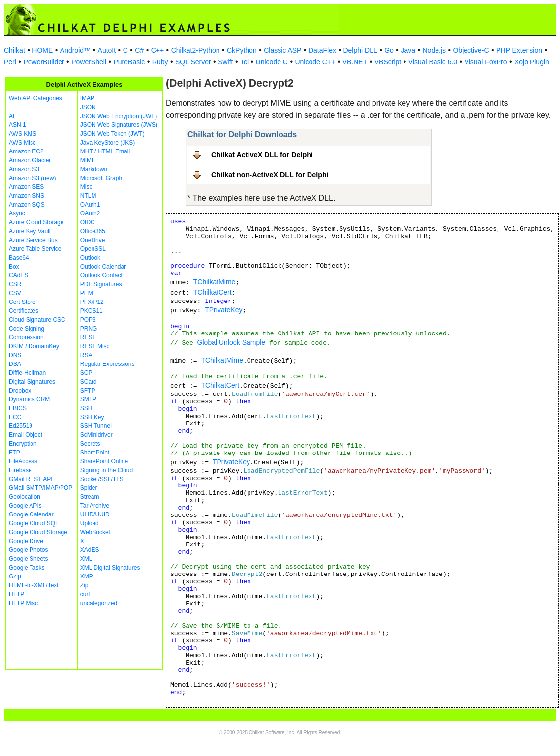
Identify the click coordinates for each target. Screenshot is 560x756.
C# (139, 50)
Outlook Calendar (103, 267)
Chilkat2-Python (196, 50)
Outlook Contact (101, 275)
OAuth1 (90, 205)
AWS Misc (22, 143)
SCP (86, 373)
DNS (15, 355)
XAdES (90, 550)
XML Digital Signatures (110, 568)
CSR (15, 284)
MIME (88, 160)
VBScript (388, 62)
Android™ (75, 50)
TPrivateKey (223, 310)
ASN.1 (17, 125)
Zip (84, 585)
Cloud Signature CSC (37, 320)
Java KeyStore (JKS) (108, 143)
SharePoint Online (104, 461)
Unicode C (272, 62)
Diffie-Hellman (27, 373)
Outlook (90, 258)
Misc (86, 187)
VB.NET (355, 62)
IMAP (87, 98)
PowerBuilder (44, 62)
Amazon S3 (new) (32, 178)
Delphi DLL (360, 50)
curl (85, 594)
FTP (15, 453)
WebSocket (95, 532)
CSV (15, 293)
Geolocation (25, 497)
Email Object (26, 435)
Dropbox (20, 391)
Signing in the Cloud (107, 470)
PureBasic (129, 62)
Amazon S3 (24, 169)
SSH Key (92, 417)
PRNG (89, 329)
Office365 (93, 231)
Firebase (20, 470)
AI (12, 116)
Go (389, 50)
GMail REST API (31, 479)
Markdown (94, 169)
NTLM (88, 196)
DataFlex (322, 50)
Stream (90, 497)
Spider (89, 488)
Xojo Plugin (532, 62)
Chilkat (15, 50)
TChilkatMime (215, 282)
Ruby (160, 62)
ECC (15, 417)
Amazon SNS (27, 196)
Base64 (19, 258)
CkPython (242, 50)
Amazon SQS (27, 205)
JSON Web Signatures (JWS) (119, 125)
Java (408, 50)
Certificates (24, 311)
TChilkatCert (213, 292)
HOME (42, 50)
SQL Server (193, 62)
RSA (86, 355)
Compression (26, 337)
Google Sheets (28, 559)
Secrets (90, 444)
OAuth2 (90, 213)
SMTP (88, 399)
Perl (10, 62)
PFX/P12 (92, 302)
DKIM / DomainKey (34, 346)
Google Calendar (31, 514)
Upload (90, 523)
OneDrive (93, 240)
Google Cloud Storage (38, 532)
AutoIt (107, 50)
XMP (87, 576)
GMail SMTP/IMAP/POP (41, 488)
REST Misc (95, 346)
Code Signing (27, 329)
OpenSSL (93, 249)
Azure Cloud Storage (36, 222)
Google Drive (26, 541)
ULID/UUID (95, 514)
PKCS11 (92, 311)
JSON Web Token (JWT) (112, 134)
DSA (15, 364)
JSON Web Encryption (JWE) (119, 116)
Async (17, 213)
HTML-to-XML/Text (34, 585)
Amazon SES (26, 187)
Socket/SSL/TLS (102, 479)
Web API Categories (35, 98)
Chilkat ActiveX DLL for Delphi (262, 155)
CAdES (18, 275)
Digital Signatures (32, 382)
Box (14, 267)
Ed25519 (21, 426)
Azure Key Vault (30, 231)
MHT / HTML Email (105, 151)
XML (86, 559)
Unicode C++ (315, 62)
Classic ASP (282, 50)
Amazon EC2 (26, 151)
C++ (157, 50)
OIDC (88, 222)
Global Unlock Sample (232, 342)
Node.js (434, 50)
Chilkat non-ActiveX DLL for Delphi (270, 175)
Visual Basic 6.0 (433, 62)
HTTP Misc (23, 603)
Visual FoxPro (486, 62)
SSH (86, 408)
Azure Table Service (35, 249)
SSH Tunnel (96, 426)
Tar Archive (95, 506)
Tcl (244, 62)
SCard (89, 382)
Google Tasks (27, 568)
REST (88, 337)
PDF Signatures (101, 284)
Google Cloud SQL (34, 523)
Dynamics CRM (29, 399)
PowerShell (89, 62)
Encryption (23, 444)
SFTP (88, 391)
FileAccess (23, 461)
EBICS (18, 408)
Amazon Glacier (30, 160)
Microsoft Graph (101, 178)
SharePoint (95, 453)
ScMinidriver (96, 435)
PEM (87, 293)
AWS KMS (23, 134)
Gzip (15, 576)
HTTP (16, 594)
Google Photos (28, 550)
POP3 (88, 320)
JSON (88, 107)
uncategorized (99, 603)
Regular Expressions (108, 364)
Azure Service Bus (33, 240)
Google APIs (25, 506)
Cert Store (22, 302)
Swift (225, 62)
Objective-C (471, 50)
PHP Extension (519, 50)
